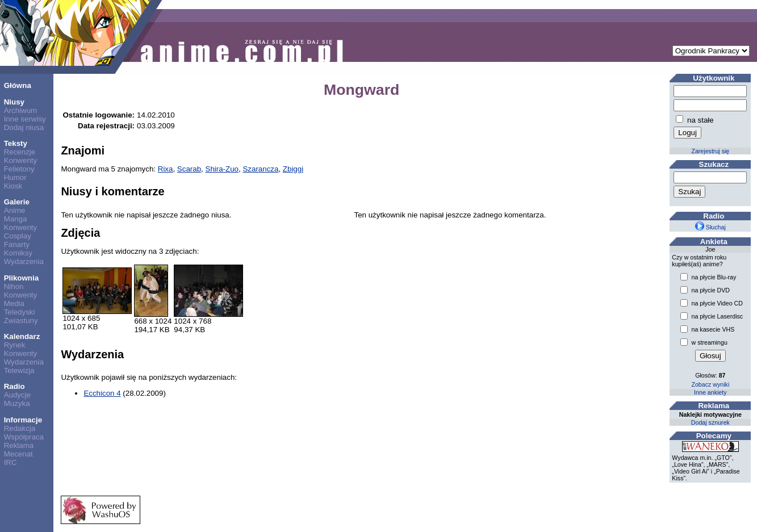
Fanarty (17, 244)
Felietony (19, 169)
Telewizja (19, 370)
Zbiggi (293, 169)
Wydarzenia (24, 261)
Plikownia (21, 278)
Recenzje (20, 152)
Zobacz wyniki (710, 384)
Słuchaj (710, 227)
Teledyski (20, 312)
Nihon (14, 286)
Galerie (17, 202)
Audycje (17, 395)
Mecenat (18, 454)
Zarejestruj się (710, 151)
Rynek (15, 345)
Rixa (166, 169)
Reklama (19, 445)
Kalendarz (22, 336)
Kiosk (13, 186)
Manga (16, 219)
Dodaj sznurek (710, 422)
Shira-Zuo (222, 169)
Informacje (23, 420)
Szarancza (260, 169)
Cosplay (18, 236)
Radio (14, 386)
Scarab (189, 169)
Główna (18, 85)
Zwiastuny (21, 321)
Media (14, 303)
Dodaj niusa (24, 127)
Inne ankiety (710, 392)
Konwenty (21, 160)
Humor (15, 177)
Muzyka (17, 403)
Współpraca (24, 437)
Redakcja (20, 428)
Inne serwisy (25, 119)
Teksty (16, 143)
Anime (15, 210)
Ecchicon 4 (102, 393)
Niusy (14, 102)
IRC (11, 462)
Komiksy (18, 253)
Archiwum (21, 110)
